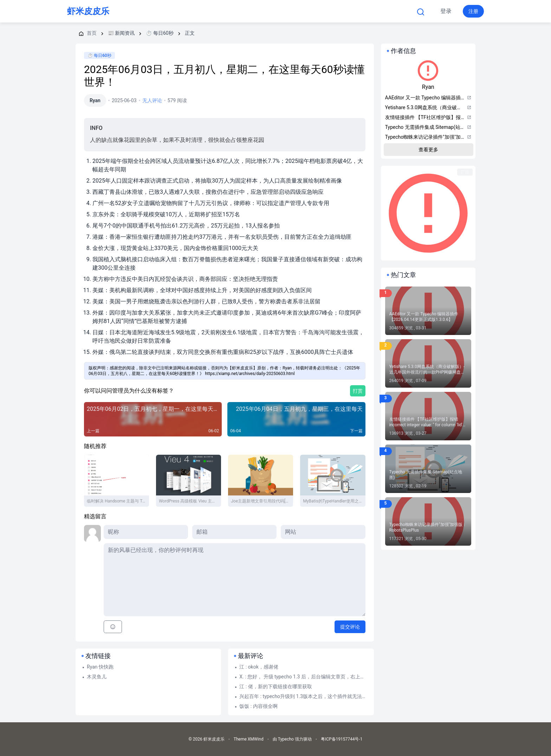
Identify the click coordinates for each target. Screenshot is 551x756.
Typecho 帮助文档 (279, 11)
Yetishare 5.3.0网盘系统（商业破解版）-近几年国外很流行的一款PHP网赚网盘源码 (427, 370)
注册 (473, 11)
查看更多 (428, 150)
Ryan (95, 100)
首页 (190, 11)
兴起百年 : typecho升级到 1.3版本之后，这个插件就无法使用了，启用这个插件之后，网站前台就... (304, 696)
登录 (446, 11)
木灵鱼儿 (97, 677)
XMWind (256, 739)
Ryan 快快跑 (100, 667)
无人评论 (152, 100)
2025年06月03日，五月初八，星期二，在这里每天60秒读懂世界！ (224, 76)
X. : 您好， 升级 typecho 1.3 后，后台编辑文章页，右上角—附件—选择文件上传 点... (304, 677)
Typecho (228, 11)
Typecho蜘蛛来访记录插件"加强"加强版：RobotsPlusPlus (428, 527)
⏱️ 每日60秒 (99, 55)
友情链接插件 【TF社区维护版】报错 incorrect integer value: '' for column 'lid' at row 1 (426, 422)
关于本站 (329, 11)
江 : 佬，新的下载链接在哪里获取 (275, 686)
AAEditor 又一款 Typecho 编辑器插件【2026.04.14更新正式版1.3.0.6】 (424, 317)
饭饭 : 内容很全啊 (258, 706)
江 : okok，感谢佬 (259, 667)
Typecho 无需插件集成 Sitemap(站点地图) (426, 475)
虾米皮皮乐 (88, 11)
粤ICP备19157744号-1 (342, 739)
